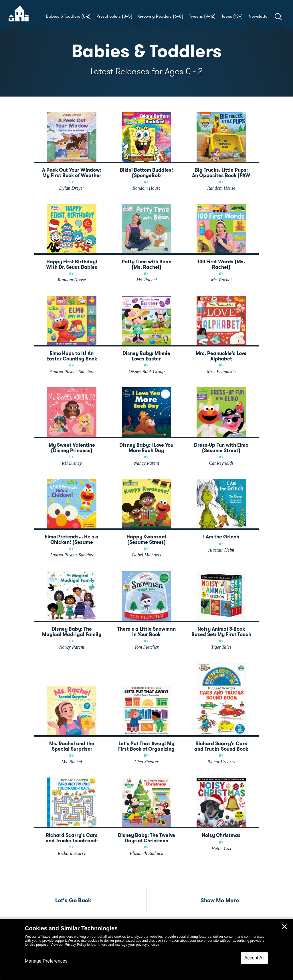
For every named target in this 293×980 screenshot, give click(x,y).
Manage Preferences (46, 961)
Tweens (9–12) (202, 16)
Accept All (254, 958)
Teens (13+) (232, 16)
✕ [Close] (284, 927)
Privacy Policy (75, 945)
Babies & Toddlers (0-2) (68, 16)
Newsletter (259, 16)
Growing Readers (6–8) (161, 16)
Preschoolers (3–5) (114, 16)
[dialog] (146, 949)
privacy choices (148, 945)
